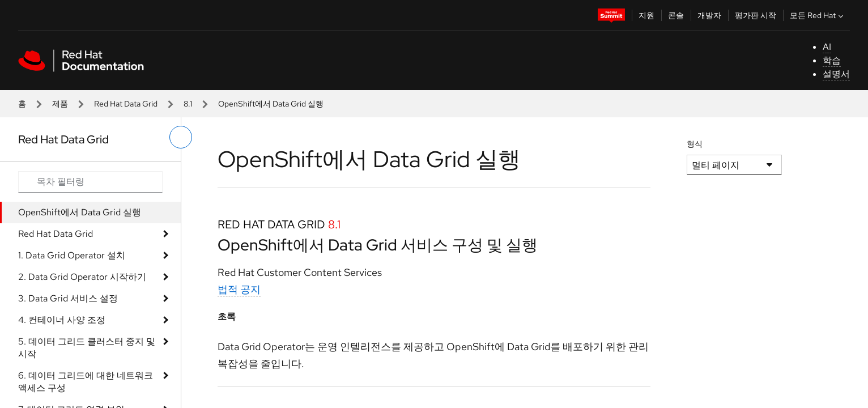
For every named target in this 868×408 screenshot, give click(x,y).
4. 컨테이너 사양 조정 (62, 320)
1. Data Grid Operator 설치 (72, 255)
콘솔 (676, 15)
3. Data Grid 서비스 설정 (68, 298)
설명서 (836, 74)
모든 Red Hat (818, 15)
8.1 (188, 104)
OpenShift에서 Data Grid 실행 (80, 212)
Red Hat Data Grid (126, 104)
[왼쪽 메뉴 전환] (181, 137)
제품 (60, 104)
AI (827, 47)
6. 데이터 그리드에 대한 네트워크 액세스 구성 (86, 382)
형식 (695, 144)
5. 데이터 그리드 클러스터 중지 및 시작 (87, 348)
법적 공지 (239, 289)
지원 (646, 15)
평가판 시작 (756, 15)
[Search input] (90, 182)
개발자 (709, 15)
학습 (832, 60)
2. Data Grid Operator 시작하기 (82, 277)
